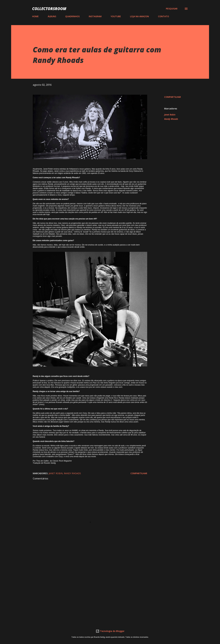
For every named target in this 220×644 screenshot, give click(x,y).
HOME (35, 16)
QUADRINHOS (72, 16)
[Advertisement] (85, 582)
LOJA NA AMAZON (139, 16)
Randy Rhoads (171, 119)
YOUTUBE (116, 16)
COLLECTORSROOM (49, 9)
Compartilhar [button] (173, 97)
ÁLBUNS (52, 16)
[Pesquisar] (172, 9)
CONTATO (163, 16)
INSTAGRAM (95, 16)
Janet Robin (170, 115)
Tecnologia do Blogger (110, 631)
